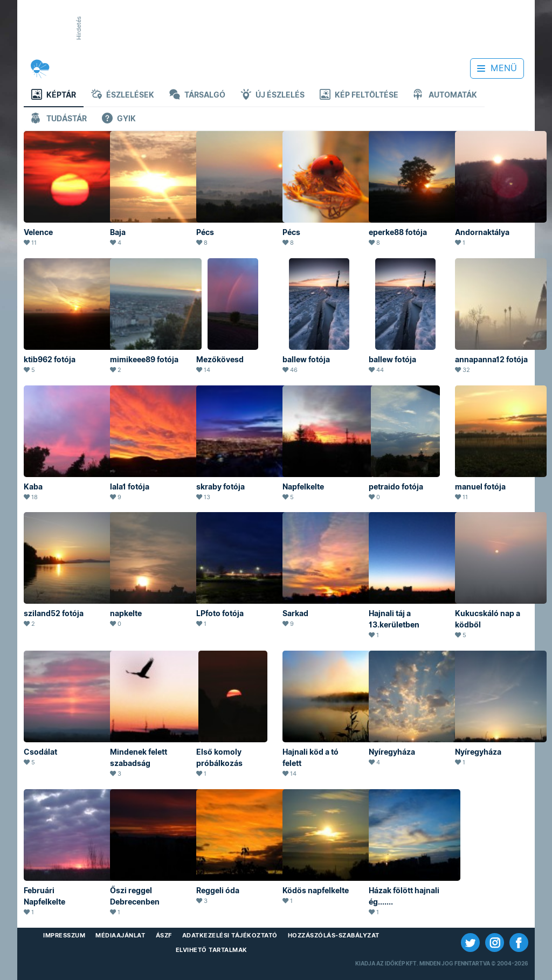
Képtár (54, 96)
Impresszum (64, 935)
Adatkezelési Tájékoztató (230, 935)
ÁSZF (164, 935)
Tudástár (59, 119)
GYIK (119, 119)
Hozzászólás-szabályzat (334, 935)
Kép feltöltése (359, 96)
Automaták (445, 96)
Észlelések (123, 96)
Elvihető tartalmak (212, 950)
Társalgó (197, 96)
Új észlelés (272, 96)
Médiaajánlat (120, 935)
